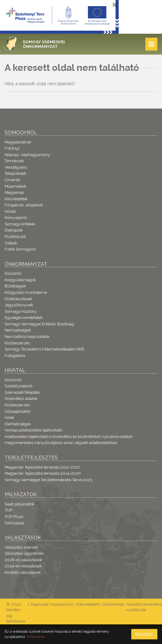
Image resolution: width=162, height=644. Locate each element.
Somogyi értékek (20, 224)
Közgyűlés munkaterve (26, 292)
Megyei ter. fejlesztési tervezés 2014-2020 (43, 473)
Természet (14, 161)
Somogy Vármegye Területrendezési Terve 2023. (49, 480)
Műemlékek (16, 186)
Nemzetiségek (18, 330)
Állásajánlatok (18, 411)
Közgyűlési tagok (20, 280)
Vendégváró (16, 167)
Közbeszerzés (17, 343)
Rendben (144, 634)
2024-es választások (23, 566)
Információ (36, 637)
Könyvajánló (16, 218)
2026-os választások (23, 560)
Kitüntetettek (16, 199)
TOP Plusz (14, 517)
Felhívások (14, 523)
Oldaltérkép (113, 604)
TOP (8, 510)
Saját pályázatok (20, 504)
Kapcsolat (40, 604)
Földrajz (12, 148)
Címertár (13, 180)
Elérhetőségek (18, 424)
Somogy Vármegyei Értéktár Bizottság (39, 324)
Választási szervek (21, 547)
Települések (16, 173)
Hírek (9, 418)
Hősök (10, 211)
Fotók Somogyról (20, 249)
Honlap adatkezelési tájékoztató (33, 430)
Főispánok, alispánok (24, 205)
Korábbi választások (23, 572)
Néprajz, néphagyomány (27, 155)
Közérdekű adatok (21, 399)
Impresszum (62, 604)
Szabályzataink (19, 386)
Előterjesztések (18, 299)
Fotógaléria (15, 356)
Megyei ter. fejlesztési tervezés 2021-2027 (42, 467)
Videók (11, 243)
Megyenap (14, 192)
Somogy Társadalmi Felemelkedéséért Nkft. (45, 349)
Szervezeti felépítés (22, 392)
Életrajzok (14, 230)
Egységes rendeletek (24, 318)
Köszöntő (13, 273)
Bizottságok (15, 286)
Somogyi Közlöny (21, 311)
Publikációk (15, 237)
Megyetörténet (18, 142)
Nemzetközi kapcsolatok (27, 337)
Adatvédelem (88, 604)
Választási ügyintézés (24, 553)
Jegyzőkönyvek (19, 305)
